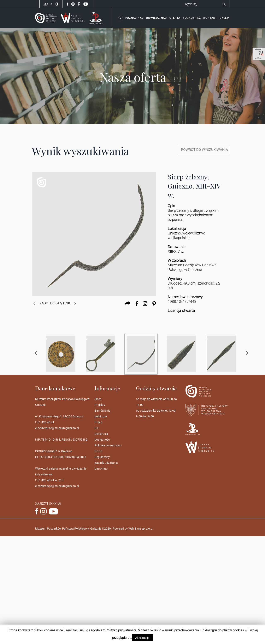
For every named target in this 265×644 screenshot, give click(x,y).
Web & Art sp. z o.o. (141, 529)
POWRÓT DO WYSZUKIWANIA (204, 150)
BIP (97, 428)
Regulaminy (102, 457)
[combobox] (134, 18)
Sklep (98, 399)
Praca (98, 422)
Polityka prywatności (108, 445)
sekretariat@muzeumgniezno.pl (58, 428)
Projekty (100, 405)
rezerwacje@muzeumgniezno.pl (58, 486)
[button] (210, 18)
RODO (99, 451)
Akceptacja (142, 638)
